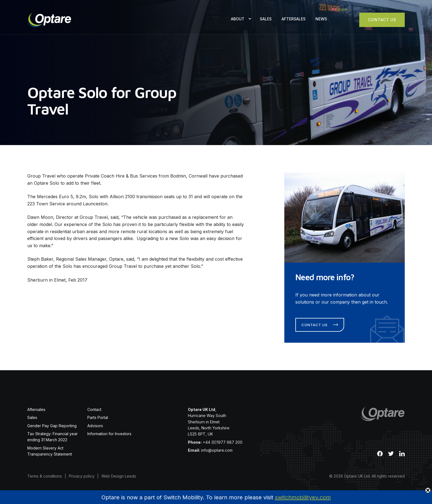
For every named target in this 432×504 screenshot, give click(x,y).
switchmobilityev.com (303, 497)
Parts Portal (98, 417)
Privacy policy (82, 476)
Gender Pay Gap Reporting (52, 426)
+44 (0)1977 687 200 (223, 442)
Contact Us (382, 20)
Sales (266, 19)
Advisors (95, 426)
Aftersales (294, 19)
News (321, 19)
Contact (94, 409)
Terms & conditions (45, 476)
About (238, 19)
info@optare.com (217, 450)
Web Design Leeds (119, 476)
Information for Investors (109, 434)
